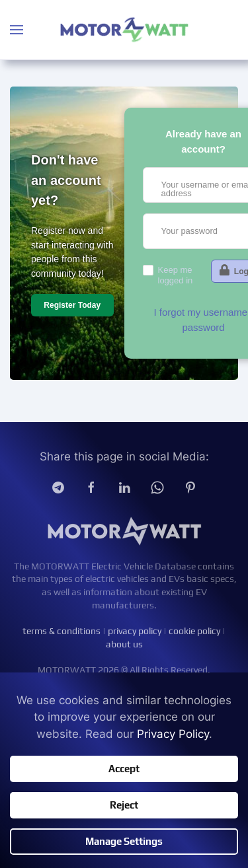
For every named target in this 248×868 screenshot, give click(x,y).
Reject (124, 805)
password (203, 327)
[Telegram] (58, 487)
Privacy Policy (173, 734)
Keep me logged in (176, 275)
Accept (124, 769)
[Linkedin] (124, 487)
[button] (17, 30)
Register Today (72, 305)
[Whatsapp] (157, 487)
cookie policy (194, 632)
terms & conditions (62, 632)
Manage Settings (124, 841)
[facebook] (91, 487)
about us (124, 644)
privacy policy (135, 632)
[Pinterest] (190, 487)
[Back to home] (124, 30)
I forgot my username (200, 312)
